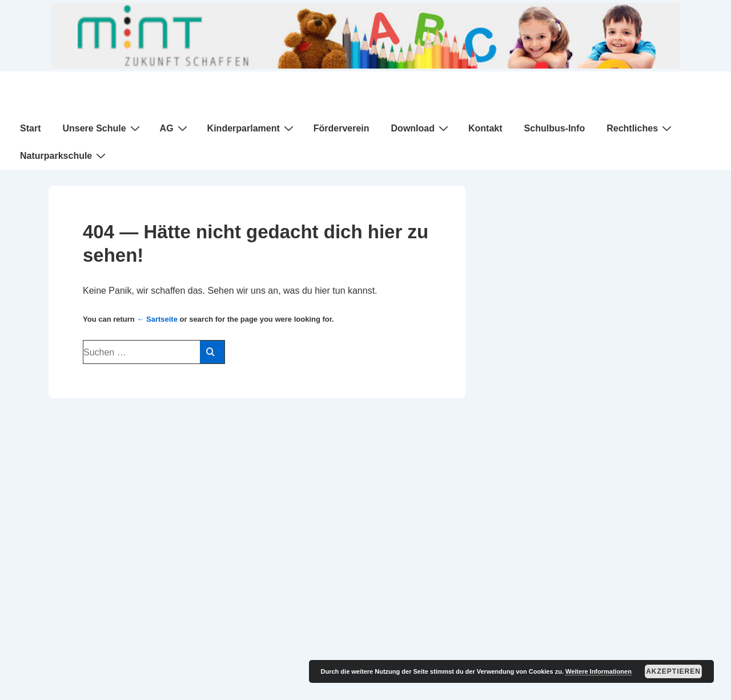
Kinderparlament (252, 128)
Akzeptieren (673, 671)
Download (421, 128)
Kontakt (485, 128)
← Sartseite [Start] (157, 319)
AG (175, 128)
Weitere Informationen (599, 671)
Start (30, 128)
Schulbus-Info (555, 128)
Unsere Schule (102, 128)
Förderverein (342, 128)
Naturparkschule (64, 155)
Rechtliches (640, 128)
